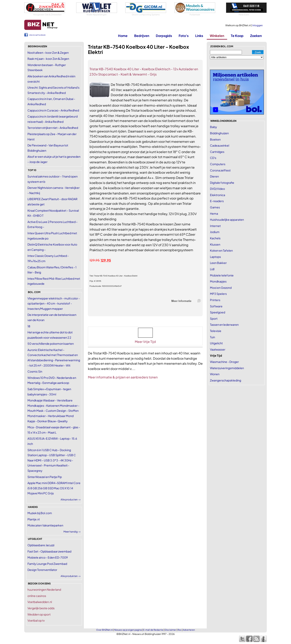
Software (216, 306)
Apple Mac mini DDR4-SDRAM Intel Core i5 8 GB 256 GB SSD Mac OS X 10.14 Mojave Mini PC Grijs (54, 488)
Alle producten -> (71, 500)
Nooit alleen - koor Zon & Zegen (48, 53)
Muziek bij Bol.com (40, 513)
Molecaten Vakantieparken (45, 525)
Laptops (215, 257)
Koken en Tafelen (221, 250)
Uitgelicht (216, 343)
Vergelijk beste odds (41, 608)
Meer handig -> (72, 532)
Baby (214, 127)
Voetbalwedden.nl (40, 602)
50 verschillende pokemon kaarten (51, 344)
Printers (215, 300)
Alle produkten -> (71, 576)
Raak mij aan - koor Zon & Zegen (48, 59)
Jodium (215, 232)
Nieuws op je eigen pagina (128, 630)
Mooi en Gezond (221, 288)
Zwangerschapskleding (226, 380)
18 (29, 326)
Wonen (215, 374)
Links (199, 36)
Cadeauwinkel (220, 145)
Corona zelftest (220, 170)
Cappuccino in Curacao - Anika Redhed (53, 110)
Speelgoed (218, 312)
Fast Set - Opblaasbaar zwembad (49, 551)
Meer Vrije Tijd (145, 342)
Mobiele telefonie (222, 275)
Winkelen (217, 36)
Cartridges (217, 152)
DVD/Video (217, 189)
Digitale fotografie (222, 183)
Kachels (215, 238)
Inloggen (258, 25)
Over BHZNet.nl (104, 630)
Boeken (215, 139)
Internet (215, 226)
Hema (214, 213)
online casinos (37, 596)
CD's (213, 158)
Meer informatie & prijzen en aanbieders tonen (123, 377)
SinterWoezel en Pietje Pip (45, 477)
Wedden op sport (39, 614)
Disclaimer (170, 630)
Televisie (216, 331)
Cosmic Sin (35, 371)
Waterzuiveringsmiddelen (227, 368)
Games (215, 207)
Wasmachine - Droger (224, 362)
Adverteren (189, 630)
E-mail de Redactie (153, 630)
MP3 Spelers (218, 294)
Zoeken (256, 36)
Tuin (212, 337)
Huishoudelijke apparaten (227, 220)
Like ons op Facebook (37, 35)
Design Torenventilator (42, 570)
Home (123, 36)
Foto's (184, 36)
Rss (180, 630)
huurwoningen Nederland (44, 589)
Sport (214, 318)
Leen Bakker (218, 263)
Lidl (212, 269)
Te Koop (237, 36)
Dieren (214, 176)
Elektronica (218, 195)
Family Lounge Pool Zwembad (47, 564)
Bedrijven (142, 36)
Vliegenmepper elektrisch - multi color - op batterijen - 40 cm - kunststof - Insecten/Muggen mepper (54, 303)
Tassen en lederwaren (224, 325)
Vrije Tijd (216, 355)
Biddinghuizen (219, 133)
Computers (218, 164)
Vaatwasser (218, 349)
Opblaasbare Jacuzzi (41, 545)
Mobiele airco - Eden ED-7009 (48, 557)
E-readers (217, 201)
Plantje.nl (34, 519)
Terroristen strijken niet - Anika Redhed (53, 128)
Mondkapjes (218, 281)
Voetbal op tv (36, 620)
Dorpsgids (164, 36)
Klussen (215, 244)
